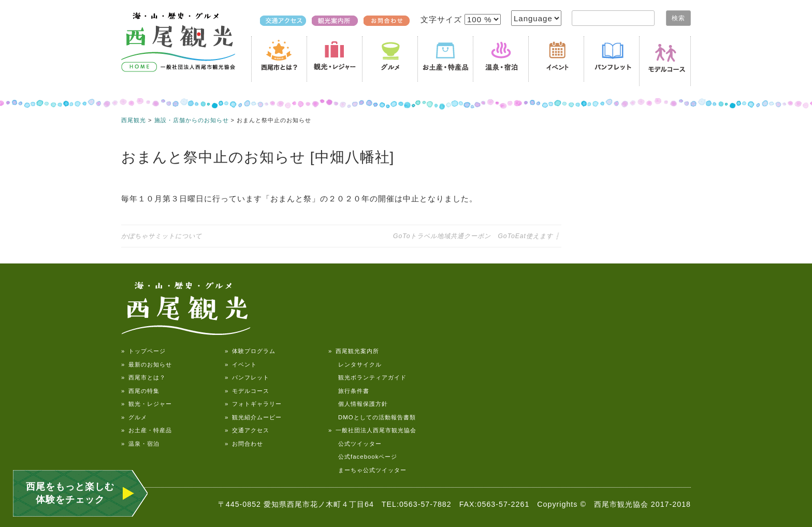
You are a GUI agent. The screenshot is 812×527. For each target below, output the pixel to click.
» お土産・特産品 (147, 430)
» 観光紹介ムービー (253, 417)
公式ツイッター (355, 444)
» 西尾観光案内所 (354, 351)
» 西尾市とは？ (143, 377)
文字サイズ (443, 19)
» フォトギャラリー (253, 404)
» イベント (241, 364)
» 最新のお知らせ (147, 364)
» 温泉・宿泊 (140, 444)
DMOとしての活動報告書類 (372, 417)
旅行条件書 (349, 391)
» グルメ (134, 417)
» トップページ (143, 351)
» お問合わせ (244, 444)
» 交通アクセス (247, 430)
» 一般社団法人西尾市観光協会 (372, 430)
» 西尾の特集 (140, 391)
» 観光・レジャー (147, 404)
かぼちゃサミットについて (162, 236)
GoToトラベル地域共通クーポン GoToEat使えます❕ (477, 236)
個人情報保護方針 (358, 404)
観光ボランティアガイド (367, 377)
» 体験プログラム (250, 351)
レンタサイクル (355, 364)
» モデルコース (247, 391)
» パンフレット (247, 377)
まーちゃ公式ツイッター (367, 470)
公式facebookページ (363, 457)
